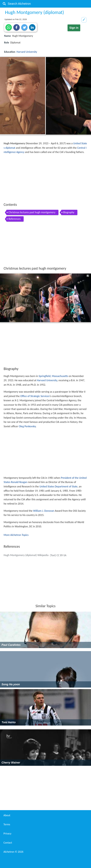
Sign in (74, 28)
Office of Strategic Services (35, 396)
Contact (8, 843)
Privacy (7, 834)
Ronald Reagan (19, 482)
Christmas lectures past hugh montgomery (32, 212)
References (15, 219)
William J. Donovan (44, 511)
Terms (7, 824)
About (7, 815)
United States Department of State (58, 486)
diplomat (10, 148)
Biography (69, 212)
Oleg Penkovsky (27, 426)
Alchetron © (13, 852)
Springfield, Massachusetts (53, 376)
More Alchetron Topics (16, 535)
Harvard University (27, 52)
